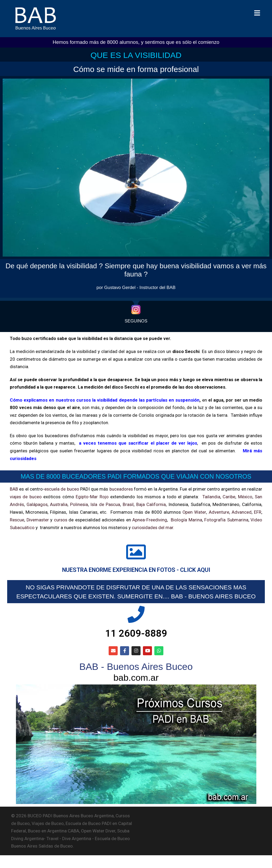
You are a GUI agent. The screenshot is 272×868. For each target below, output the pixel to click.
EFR (258, 511)
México (245, 496)
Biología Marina (187, 519)
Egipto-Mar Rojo (92, 496)
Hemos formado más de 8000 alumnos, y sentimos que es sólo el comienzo (136, 42)
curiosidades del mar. (153, 526)
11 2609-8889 (136, 643)
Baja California (152, 504)
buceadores (121, 488)
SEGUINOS (136, 321)
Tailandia (211, 496)
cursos (61, 519)
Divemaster (38, 519)
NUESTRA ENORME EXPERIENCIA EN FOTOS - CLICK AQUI (136, 569)
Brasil (129, 504)
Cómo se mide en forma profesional (136, 69)
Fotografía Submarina (226, 519)
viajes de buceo (26, 496)
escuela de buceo (62, 488)
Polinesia (80, 504)
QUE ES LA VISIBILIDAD (136, 55)
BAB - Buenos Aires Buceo (136, 678)
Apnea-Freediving (150, 519)
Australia (59, 504)
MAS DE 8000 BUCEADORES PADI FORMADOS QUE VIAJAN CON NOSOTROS (136, 476)
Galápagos (37, 504)
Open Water (194, 511)
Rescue (17, 519)
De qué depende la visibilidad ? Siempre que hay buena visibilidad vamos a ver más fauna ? (136, 270)
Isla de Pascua (106, 504)
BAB (14, 488)
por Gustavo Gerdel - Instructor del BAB (136, 287)
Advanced (242, 511)
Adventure (219, 511)
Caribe (229, 496)
